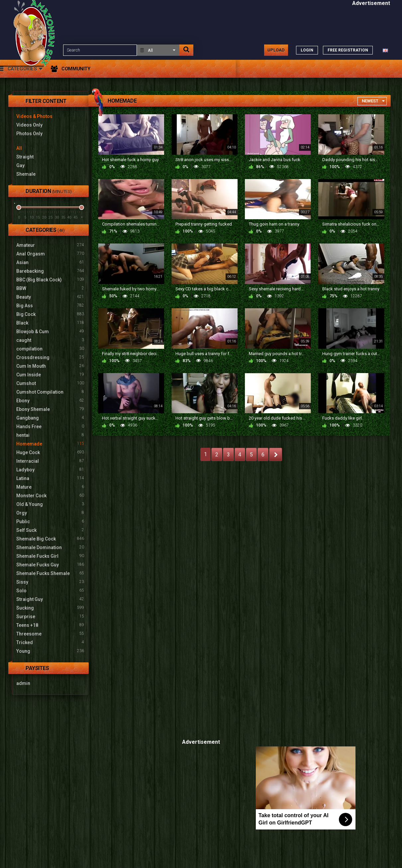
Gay (20, 165)
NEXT (276, 454)
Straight (25, 157)
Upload (276, 50)
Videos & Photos (34, 116)
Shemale (26, 174)
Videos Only (29, 125)
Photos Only (29, 134)
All (19, 148)
